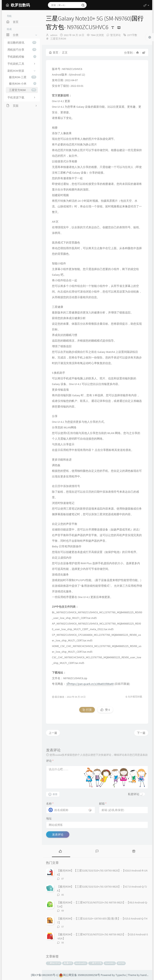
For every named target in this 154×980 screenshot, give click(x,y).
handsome (147, 975)
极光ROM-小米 (23, 84)
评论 (50, 761)
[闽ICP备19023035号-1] (45, 975)
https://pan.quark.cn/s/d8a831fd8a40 (90, 684)
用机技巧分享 (22, 50)
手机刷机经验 (22, 57)
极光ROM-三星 (23, 77)
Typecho (121, 975)
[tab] (60, 851)
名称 (50, 804)
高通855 (68, 963)
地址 (49, 818)
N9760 (121, 963)
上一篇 (53, 733)
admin (54, 35)
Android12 (81, 963)
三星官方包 (96, 963)
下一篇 (141, 733)
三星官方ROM (23, 90)
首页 (54, 52)
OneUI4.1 (110, 963)
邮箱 (103, 804)
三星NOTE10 (54, 963)
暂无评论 (115, 35)
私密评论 (134, 794)
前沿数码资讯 (22, 43)
